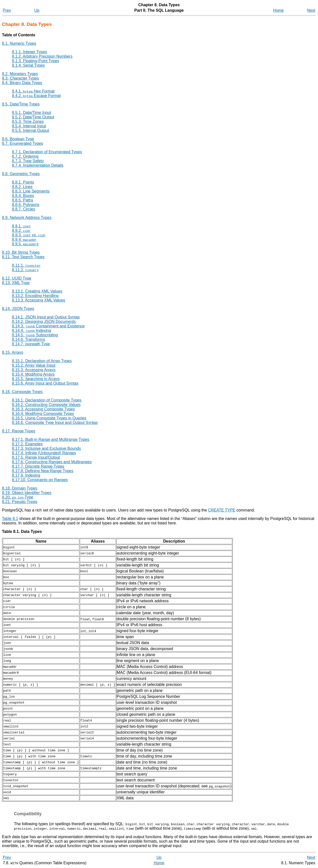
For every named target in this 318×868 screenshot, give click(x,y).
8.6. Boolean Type (18, 139)
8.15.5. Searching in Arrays (36, 379)
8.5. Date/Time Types (21, 104)
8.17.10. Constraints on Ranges (40, 480)
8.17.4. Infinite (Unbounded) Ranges (44, 453)
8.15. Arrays (13, 352)
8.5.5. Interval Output (30, 130)
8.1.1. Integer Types (29, 52)
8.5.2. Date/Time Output (33, 117)
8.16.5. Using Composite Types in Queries (49, 418)
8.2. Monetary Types (20, 74)
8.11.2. (25, 270)
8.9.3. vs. (29, 235)
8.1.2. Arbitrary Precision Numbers (42, 56)
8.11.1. (26, 265)
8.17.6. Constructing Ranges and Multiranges (52, 462)
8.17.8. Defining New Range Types (43, 471)
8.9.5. (25, 244)
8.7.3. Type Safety (28, 161)
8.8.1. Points (23, 182)
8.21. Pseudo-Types (20, 502)
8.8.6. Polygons (26, 205)
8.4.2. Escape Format (36, 96)
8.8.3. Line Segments (31, 191)
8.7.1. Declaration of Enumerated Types (47, 152)
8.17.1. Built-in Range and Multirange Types (51, 439)
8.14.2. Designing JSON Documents (44, 322)
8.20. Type (18, 497)
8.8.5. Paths (22, 200)
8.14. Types (18, 309)
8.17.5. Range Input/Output (36, 457)
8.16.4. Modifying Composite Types (43, 414)
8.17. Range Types (19, 431)
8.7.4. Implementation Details (38, 165)
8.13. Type (16, 283)
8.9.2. (21, 230)
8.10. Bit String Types (21, 252)
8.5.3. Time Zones (28, 122)
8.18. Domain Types (20, 488)
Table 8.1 (10, 519)
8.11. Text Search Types (23, 257)
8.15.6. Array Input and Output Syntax (45, 383)
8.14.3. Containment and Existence (48, 326)
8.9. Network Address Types (27, 218)
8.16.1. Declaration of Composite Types (47, 400)
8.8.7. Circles (23, 209)
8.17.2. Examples (27, 444)
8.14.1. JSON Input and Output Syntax (46, 317)
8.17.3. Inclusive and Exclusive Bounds (46, 448)
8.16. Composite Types (22, 392)
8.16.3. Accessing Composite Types (43, 409)
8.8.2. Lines (22, 187)
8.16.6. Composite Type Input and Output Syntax (55, 423)
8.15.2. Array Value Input (34, 365)
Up (37, 10)
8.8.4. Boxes (23, 196)
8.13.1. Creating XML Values (37, 291)
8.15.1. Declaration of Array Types (42, 361)
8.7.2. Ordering (25, 156)
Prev (7, 10)
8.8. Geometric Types (21, 174)
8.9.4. (24, 239)
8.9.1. (21, 226)
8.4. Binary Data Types (22, 83)
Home (278, 10)
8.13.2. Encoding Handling (35, 296)
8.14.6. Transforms (28, 339)
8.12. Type (17, 278)
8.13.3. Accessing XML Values (39, 300)
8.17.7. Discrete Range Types (38, 466)
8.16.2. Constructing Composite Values (46, 405)
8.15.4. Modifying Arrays (33, 374)
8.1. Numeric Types (19, 43)
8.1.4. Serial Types (28, 65)
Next (311, 10)
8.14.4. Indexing (31, 331)
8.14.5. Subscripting (35, 335)
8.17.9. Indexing (26, 475)
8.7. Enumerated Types (22, 143)
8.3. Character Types (20, 78)
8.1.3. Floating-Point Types (36, 61)
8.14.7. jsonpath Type (31, 344)
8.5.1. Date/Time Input (32, 113)
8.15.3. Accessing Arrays (34, 370)
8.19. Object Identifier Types (27, 493)
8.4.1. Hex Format (33, 91)
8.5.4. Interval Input (29, 126)
